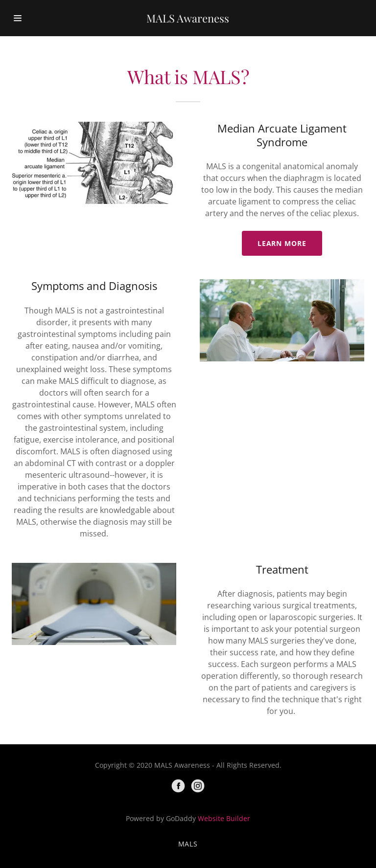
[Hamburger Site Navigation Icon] (28, 18)
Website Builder (224, 818)
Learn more (282, 243)
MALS (188, 844)
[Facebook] (178, 786)
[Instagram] (198, 786)
